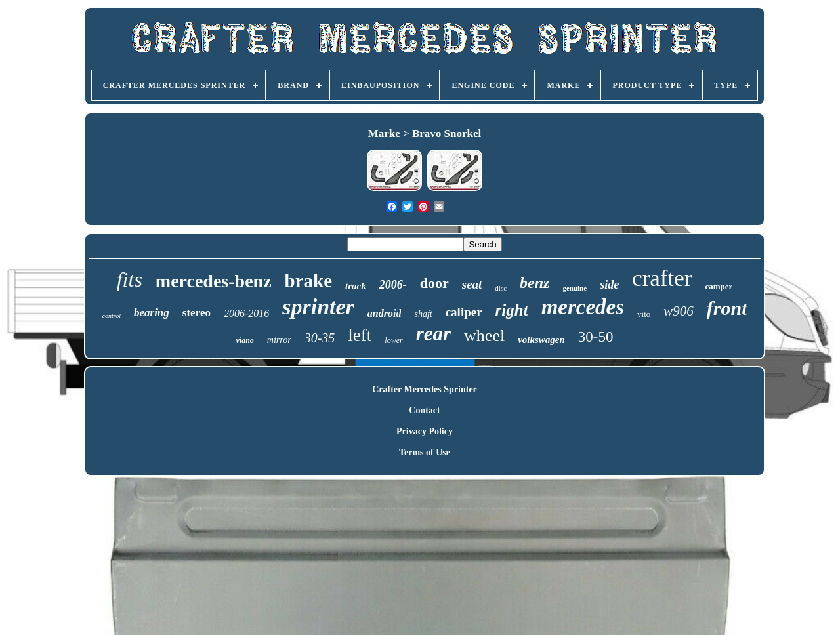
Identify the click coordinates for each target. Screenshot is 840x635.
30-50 (596, 337)
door (434, 283)
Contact (424, 410)
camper (719, 286)
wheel (484, 336)
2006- (393, 285)
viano (245, 340)
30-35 (320, 338)
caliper (464, 312)
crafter (662, 278)
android (385, 313)
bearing (152, 313)
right (512, 310)
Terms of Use (425, 452)
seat (472, 284)
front (727, 308)
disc (501, 288)
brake (309, 281)
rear (433, 334)
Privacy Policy (425, 431)
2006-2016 (246, 313)
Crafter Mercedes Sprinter (425, 389)
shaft (423, 314)
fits (130, 279)
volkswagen (541, 340)
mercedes (583, 307)
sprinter (318, 307)
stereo (197, 313)
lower (393, 340)
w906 (679, 311)
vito (644, 314)
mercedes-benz (214, 281)
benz (535, 283)
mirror (279, 340)
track (356, 286)
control (111, 316)
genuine (575, 288)
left (360, 335)
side (609, 285)
